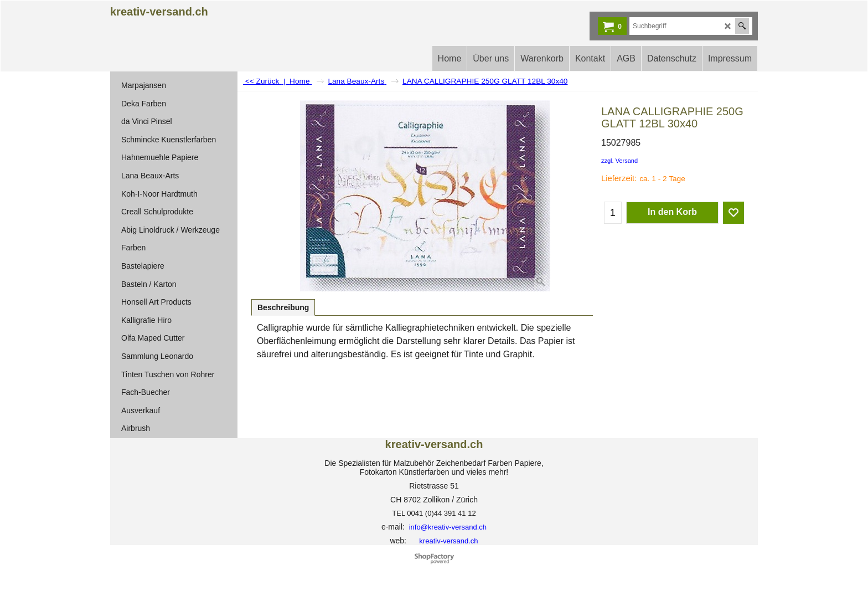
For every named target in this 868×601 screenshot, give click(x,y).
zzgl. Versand (619, 161)
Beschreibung (283, 307)
